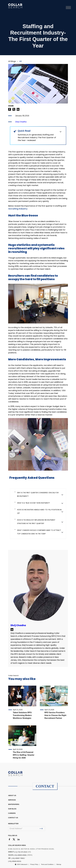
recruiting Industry (18, 209)
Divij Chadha (21, 122)
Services (12, 800)
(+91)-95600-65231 (15, 861)
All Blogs (12, 61)
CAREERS (12, 813)
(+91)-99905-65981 (20, 855)
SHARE (11, 106)
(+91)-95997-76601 (18, 858)
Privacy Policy (34, 864)
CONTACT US (13, 818)
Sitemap (59, 864)
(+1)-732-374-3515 (21, 852)
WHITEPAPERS (14, 804)
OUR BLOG (12, 809)
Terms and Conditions (47, 864)
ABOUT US (12, 795)
